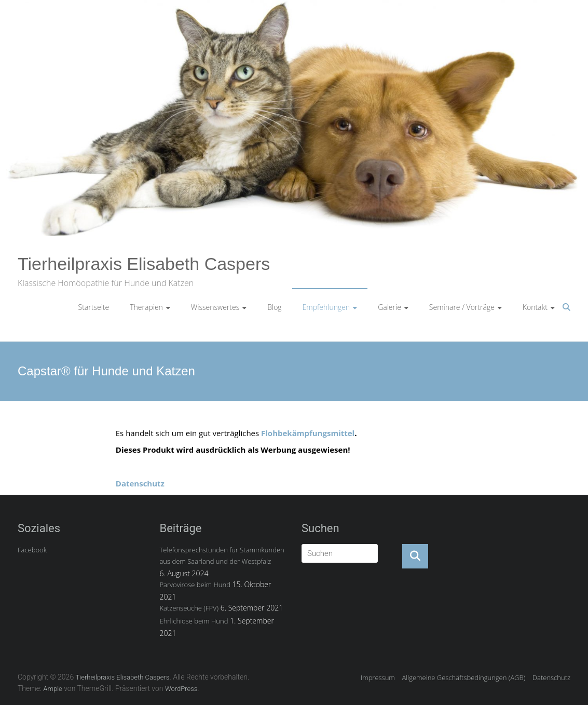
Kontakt (535, 307)
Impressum (378, 677)
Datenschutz (140, 483)
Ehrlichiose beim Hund (194, 621)
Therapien (146, 307)
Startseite (94, 307)
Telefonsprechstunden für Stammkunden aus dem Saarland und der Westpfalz (222, 555)
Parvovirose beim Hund (195, 585)
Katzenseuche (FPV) (189, 608)
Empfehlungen (326, 307)
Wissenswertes (215, 307)
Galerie (389, 307)
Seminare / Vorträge (462, 307)
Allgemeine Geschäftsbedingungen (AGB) (463, 677)
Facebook (32, 550)
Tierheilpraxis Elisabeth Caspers (144, 264)
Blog (274, 307)
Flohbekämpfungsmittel (308, 433)
